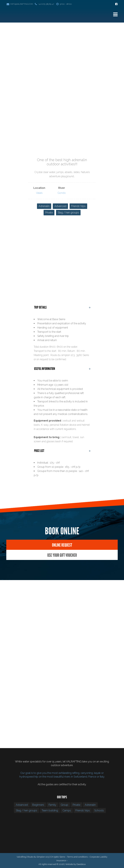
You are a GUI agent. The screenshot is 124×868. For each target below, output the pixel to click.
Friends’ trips (78, 206)
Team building (50, 810)
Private (49, 213)
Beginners (38, 805)
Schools (99, 810)
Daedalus (81, 864)
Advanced (60, 206)
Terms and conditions (77, 857)
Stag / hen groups (68, 213)
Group (64, 805)
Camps (67, 810)
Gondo (62, 193)
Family (52, 805)
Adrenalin (44, 206)
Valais (39, 193)
